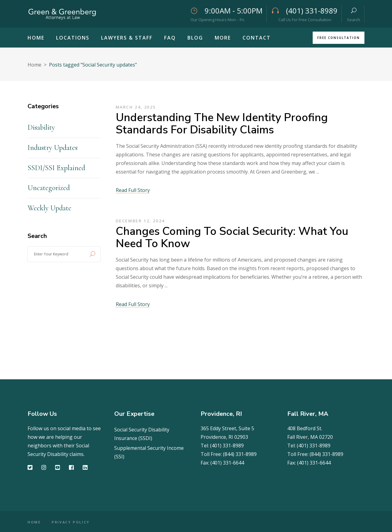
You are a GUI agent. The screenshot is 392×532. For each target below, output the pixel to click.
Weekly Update (49, 208)
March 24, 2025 (136, 107)
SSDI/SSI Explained (56, 168)
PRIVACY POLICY (71, 522)
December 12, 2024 (140, 221)
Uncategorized (49, 188)
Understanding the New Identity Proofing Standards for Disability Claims (222, 124)
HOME (34, 522)
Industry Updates (53, 148)
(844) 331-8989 (240, 454)
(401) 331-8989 (227, 446)
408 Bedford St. (305, 428)
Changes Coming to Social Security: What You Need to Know (232, 237)
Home (34, 65)
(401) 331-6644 (227, 463)
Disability (41, 127)
